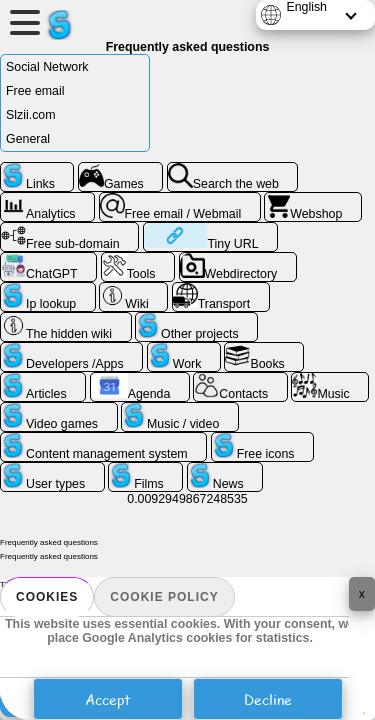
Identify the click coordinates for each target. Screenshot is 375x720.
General (28, 139)
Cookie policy (164, 597)
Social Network (47, 67)
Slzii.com (31, 115)
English (306, 7)
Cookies (47, 597)
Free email (35, 91)
